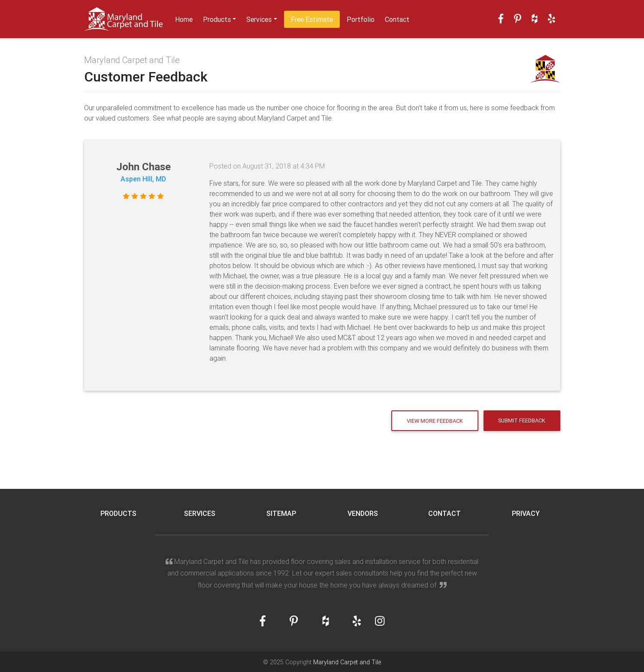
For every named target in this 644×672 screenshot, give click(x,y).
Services (259, 19)
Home (184, 19)
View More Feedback (435, 421)
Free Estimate (312, 19)
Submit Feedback (522, 420)
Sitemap (281, 513)
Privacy (526, 513)
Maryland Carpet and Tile (347, 662)
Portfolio (361, 19)
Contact (397, 19)
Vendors (363, 513)
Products (217, 19)
